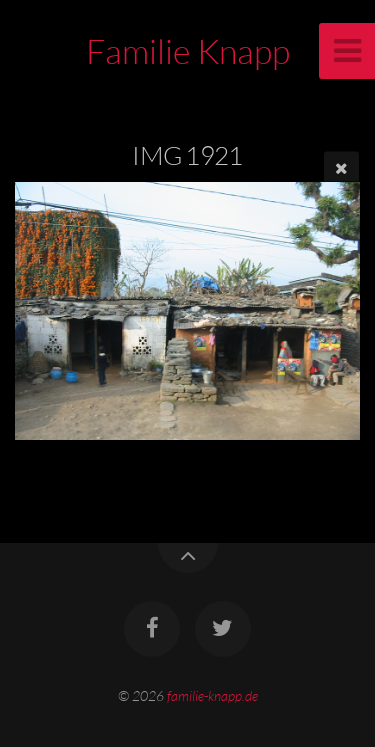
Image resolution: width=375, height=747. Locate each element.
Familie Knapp (188, 51)
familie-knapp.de (212, 695)
